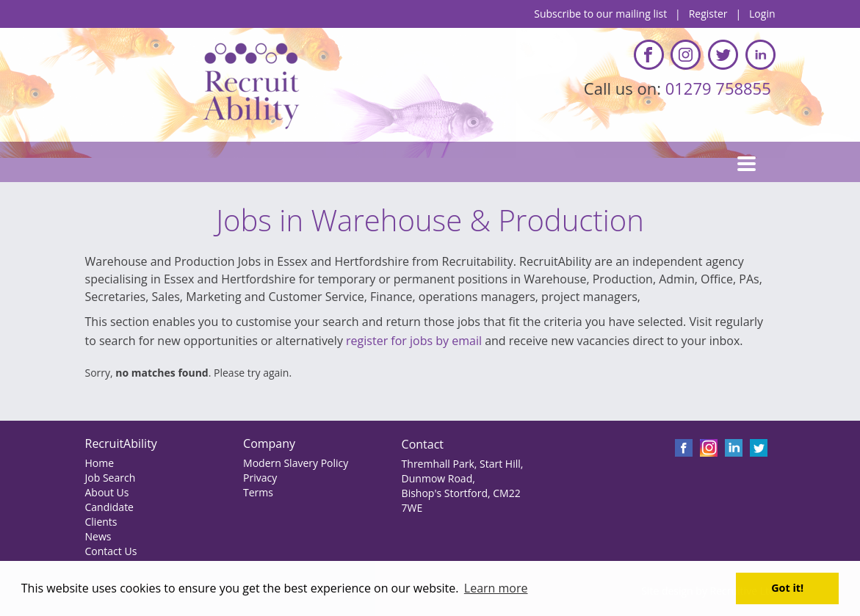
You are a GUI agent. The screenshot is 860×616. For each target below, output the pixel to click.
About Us (107, 492)
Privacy (260, 478)
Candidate (109, 507)
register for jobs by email (414, 341)
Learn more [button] (496, 588)
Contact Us (111, 551)
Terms (258, 492)
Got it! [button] (787, 588)
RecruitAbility (121, 443)
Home (100, 463)
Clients (101, 522)
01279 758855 (720, 88)
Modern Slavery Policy (296, 463)
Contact (423, 444)
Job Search (111, 478)
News (98, 536)
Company (269, 443)
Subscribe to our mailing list (600, 14)
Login (762, 14)
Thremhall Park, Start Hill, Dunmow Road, (463, 471)
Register (708, 14)
